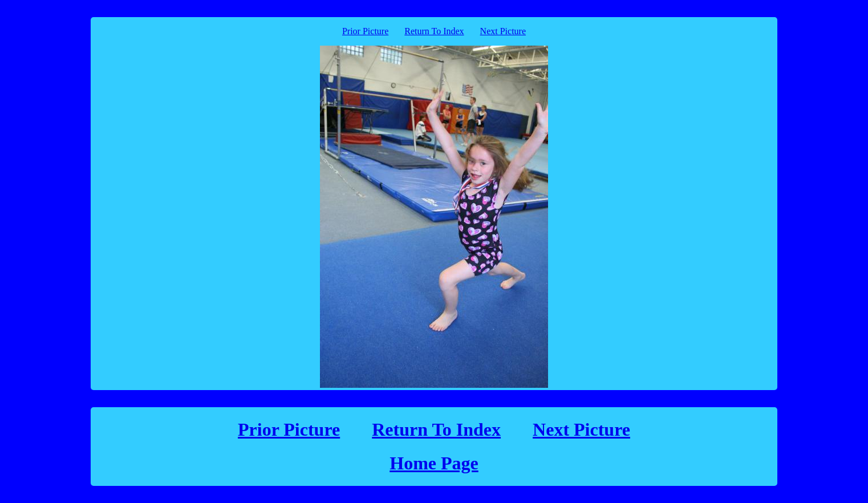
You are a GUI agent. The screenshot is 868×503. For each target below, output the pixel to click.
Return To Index (434, 31)
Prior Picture (365, 31)
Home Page (434, 463)
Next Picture (503, 31)
